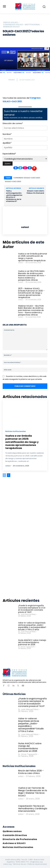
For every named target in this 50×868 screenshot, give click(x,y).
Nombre (7, 134)
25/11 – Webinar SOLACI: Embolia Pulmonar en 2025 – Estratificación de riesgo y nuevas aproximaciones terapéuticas (31, 293)
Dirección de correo (13, 123)
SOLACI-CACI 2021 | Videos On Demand (35, 192)
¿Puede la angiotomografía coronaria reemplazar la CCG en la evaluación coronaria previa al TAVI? (32, 609)
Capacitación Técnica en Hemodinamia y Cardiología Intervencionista (33, 808)
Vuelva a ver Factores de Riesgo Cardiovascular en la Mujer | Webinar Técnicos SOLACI (33, 792)
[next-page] (9, 475)
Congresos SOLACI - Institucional (21, 25)
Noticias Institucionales (16, 431)
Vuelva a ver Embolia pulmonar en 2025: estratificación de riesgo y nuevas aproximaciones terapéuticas (33, 257)
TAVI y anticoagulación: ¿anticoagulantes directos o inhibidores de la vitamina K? (14, 196)
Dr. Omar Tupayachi (26, 647)
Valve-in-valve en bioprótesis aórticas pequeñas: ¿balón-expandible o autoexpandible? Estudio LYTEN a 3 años (32, 626)
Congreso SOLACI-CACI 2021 (27, 178)
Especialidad (9, 154)
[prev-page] (4, 475)
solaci (12, 80)
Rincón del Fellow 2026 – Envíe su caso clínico (31, 772)
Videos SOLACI (10, 22)
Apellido (7, 143)
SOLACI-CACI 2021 (13, 181)
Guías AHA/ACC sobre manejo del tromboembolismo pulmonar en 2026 (32, 642)
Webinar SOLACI (11, 27)
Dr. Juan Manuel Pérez (27, 614)
